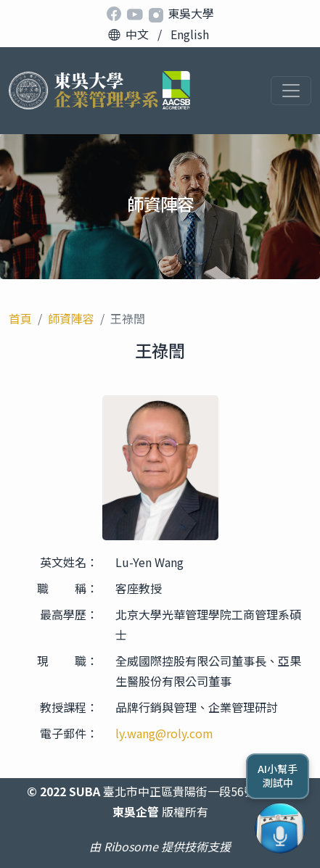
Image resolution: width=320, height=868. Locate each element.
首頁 (20, 318)
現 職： (67, 661)
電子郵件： (69, 733)
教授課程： (69, 707)
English (190, 34)
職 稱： (67, 588)
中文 (137, 34)
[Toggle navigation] (291, 91)
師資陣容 (71, 318)
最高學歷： (69, 614)
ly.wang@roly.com (164, 733)
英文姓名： (69, 562)
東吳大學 (191, 13)
